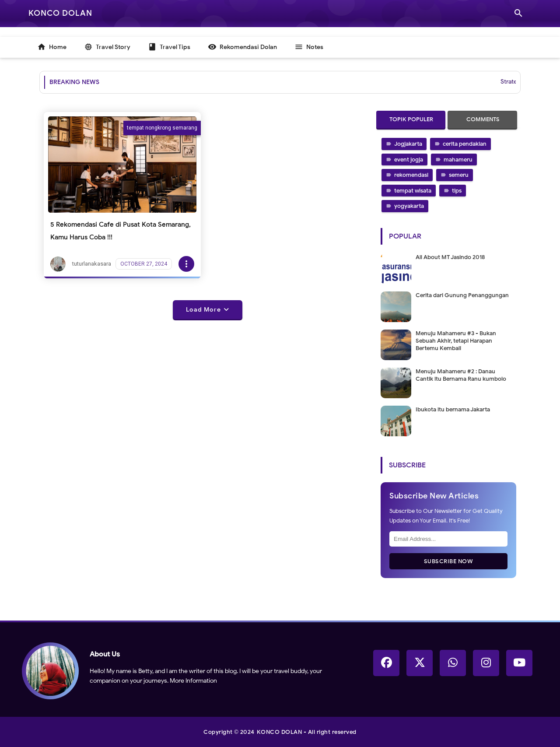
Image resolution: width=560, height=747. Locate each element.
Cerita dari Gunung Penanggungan (462, 295)
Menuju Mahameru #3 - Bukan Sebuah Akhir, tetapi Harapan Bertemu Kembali (456, 341)
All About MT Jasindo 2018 (450, 257)
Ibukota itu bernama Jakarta (453, 409)
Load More (203, 310)
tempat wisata (413, 191)
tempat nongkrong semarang (162, 128)
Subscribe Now (449, 561)
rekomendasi (411, 175)
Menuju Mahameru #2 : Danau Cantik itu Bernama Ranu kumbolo (461, 375)
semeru (459, 175)
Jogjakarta (408, 144)
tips (457, 191)
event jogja (409, 160)
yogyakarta (409, 206)
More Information (193, 681)
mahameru (458, 160)
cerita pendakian (465, 144)
